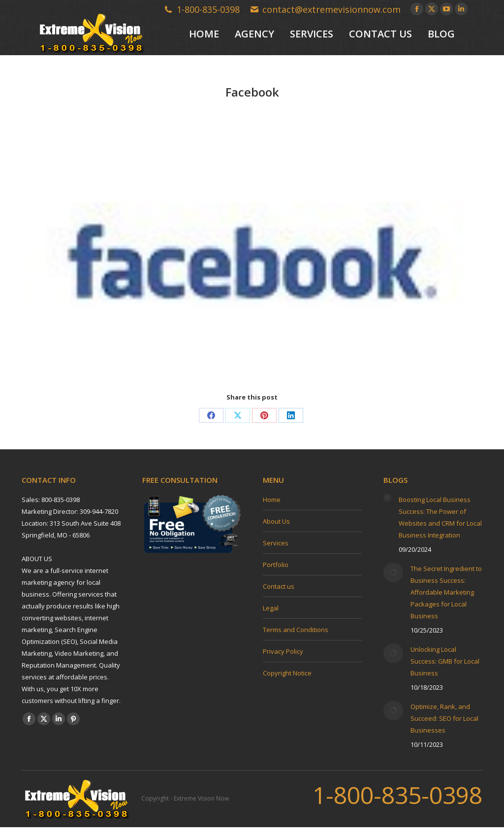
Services (276, 543)
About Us (276, 521)
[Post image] (387, 498)
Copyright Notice (287, 673)
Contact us (279, 586)
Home (272, 500)
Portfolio (276, 565)
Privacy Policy (283, 651)
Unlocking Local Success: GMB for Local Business (445, 661)
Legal (271, 608)
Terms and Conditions (296, 630)
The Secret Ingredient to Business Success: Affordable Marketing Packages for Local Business (446, 592)
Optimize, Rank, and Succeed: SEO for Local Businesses (444, 718)
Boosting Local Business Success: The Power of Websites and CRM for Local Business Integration (440, 517)
